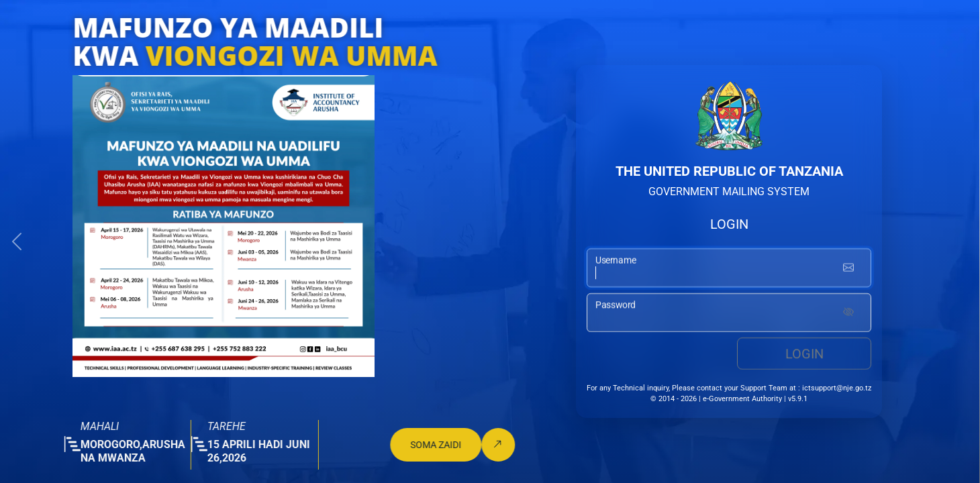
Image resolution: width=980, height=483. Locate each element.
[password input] (729, 313)
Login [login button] (804, 354)
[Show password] (848, 313)
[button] (17, 241)
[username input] (729, 268)
